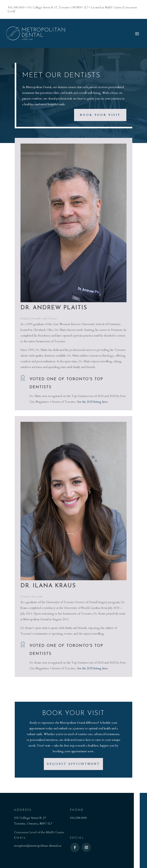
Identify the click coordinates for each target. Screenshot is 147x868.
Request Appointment (73, 764)
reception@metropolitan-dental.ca (38, 846)
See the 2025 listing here (92, 402)
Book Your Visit (100, 115)
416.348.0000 (78, 818)
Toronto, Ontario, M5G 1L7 (33, 824)
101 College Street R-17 (30, 818)
